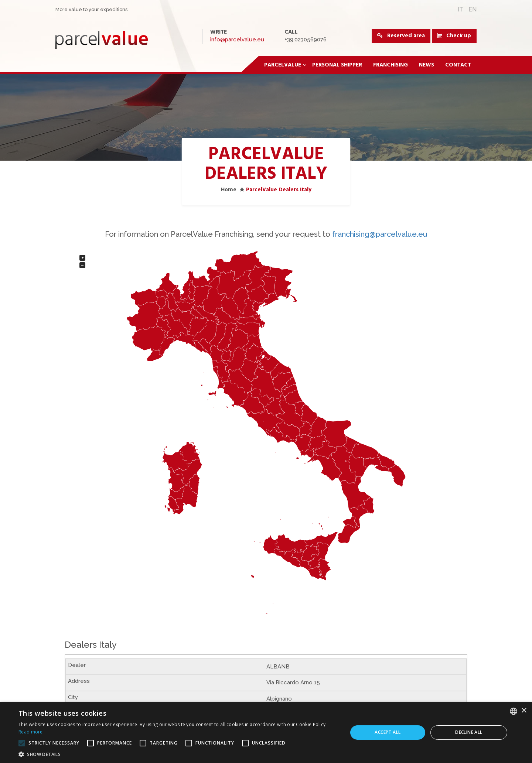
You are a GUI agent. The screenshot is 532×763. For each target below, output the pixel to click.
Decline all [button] (469, 732)
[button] (178, 754)
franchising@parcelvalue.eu (380, 234)
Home (229, 190)
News (427, 65)
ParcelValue (285, 65)
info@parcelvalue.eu (237, 40)
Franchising (391, 65)
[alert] (266, 733)
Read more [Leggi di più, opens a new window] (31, 732)
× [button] (524, 711)
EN (473, 9)
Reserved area (401, 36)
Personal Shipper (337, 65)
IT (461, 9)
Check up (459, 36)
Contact (458, 65)
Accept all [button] (388, 732)
